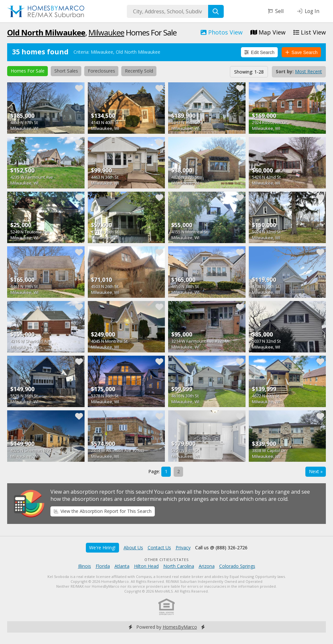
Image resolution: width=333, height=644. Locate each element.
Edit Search (259, 52)
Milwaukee (106, 32)
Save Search (301, 52)
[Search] (216, 11)
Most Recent (308, 71)
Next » (316, 471)
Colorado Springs (237, 566)
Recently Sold (139, 71)
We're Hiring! (102, 548)
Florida (103, 566)
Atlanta (122, 566)
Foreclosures (101, 71)
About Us (133, 548)
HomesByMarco (180, 627)
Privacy (183, 548)
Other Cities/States (167, 560)
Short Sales (66, 71)
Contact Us (159, 548)
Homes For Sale (28, 71)
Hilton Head (146, 566)
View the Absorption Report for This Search (103, 511)
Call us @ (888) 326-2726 (221, 548)
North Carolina (179, 566)
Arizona (207, 566)
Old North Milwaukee (46, 32)
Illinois (85, 566)
